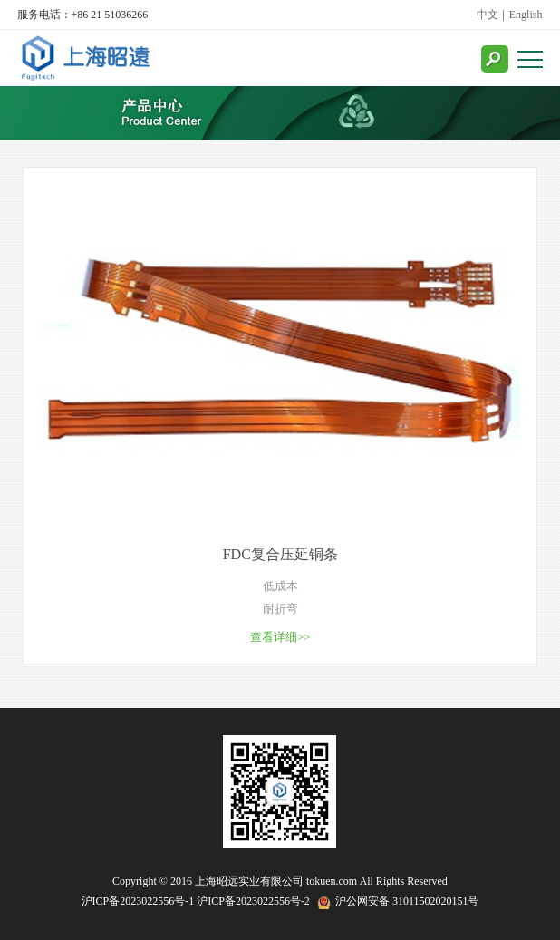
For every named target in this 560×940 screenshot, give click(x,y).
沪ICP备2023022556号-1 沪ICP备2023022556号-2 (196, 901)
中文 (488, 15)
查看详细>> (280, 637)
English (526, 15)
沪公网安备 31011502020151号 (407, 901)
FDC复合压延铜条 (280, 554)
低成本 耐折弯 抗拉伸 (280, 600)
